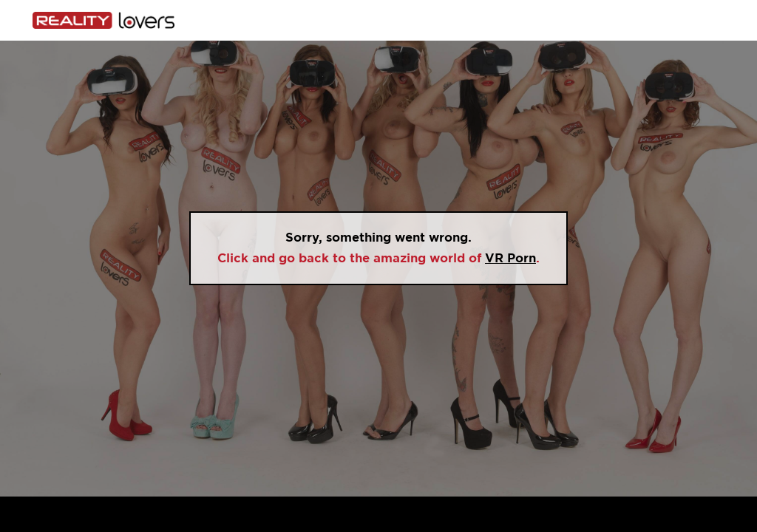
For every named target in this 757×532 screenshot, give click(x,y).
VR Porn (510, 258)
